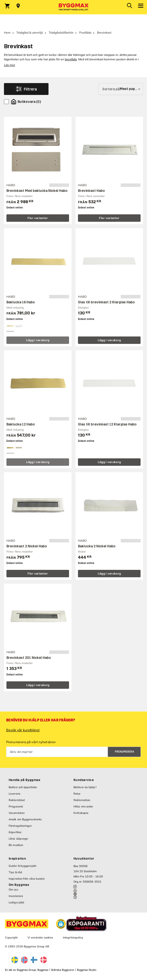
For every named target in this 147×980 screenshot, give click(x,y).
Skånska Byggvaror (63, 970)
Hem (7, 33)
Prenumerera (124, 752)
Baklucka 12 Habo (21, 424)
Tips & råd (15, 872)
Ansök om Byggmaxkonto (25, 819)
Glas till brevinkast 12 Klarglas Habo (107, 424)
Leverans (14, 794)
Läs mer (10, 65)
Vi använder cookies (40, 937)
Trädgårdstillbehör (61, 33)
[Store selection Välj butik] (18, 6)
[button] (61, 924)
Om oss (13, 890)
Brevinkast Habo (91, 191)
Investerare (16, 896)
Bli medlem (16, 845)
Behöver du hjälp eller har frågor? (41, 720)
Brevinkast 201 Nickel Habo (29, 658)
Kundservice (84, 780)
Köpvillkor (15, 832)
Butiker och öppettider (23, 787)
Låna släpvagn (18, 839)
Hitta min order (83, 806)
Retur (77, 794)
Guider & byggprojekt (23, 866)
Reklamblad (17, 800)
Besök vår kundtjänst (23, 730)
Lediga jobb (16, 902)
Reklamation (82, 800)
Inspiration (17, 859)
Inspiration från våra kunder (27, 879)
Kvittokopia (81, 813)
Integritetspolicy (73, 937)
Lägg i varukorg (38, 340)
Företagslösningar (20, 826)
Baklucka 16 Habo (21, 302)
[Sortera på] (121, 89)
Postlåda (85, 33)
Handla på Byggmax (24, 780)
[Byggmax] (73, 7)
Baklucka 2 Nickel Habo (97, 546)
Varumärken (17, 813)
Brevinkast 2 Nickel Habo (27, 546)
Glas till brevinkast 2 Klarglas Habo (106, 302)
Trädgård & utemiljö (30, 33)
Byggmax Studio (87, 970)
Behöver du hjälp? (85, 787)
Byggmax (43, 970)
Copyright (11, 937)
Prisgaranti (16, 806)
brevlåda (71, 59)
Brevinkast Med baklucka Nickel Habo (37, 191)
